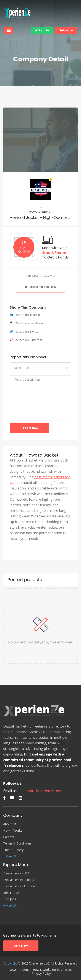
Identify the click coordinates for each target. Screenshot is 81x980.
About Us (10, 824)
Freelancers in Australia (19, 886)
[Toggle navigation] (9, 31)
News (13, 970)
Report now (29, 428)
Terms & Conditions (17, 843)
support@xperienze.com (41, 791)
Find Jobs (10, 899)
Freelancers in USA (16, 873)
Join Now (66, 30)
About (25, 970)
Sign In (42, 30)
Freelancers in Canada (19, 880)
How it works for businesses (53, 970)
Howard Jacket (40, 212)
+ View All (10, 856)
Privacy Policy (41, 974)
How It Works (13, 831)
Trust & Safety (13, 850)
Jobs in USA (11, 893)
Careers (9, 837)
